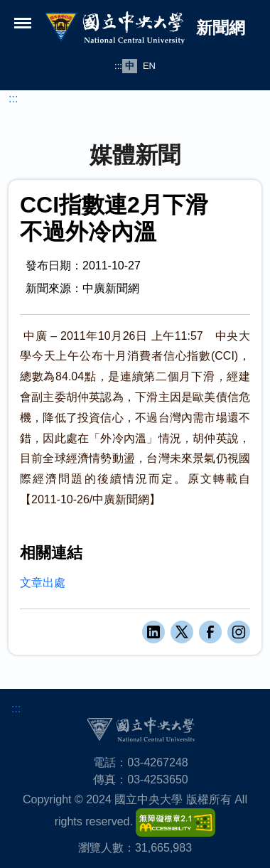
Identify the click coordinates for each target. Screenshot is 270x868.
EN (149, 66)
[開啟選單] (23, 23)
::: (118, 66)
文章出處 (43, 583)
